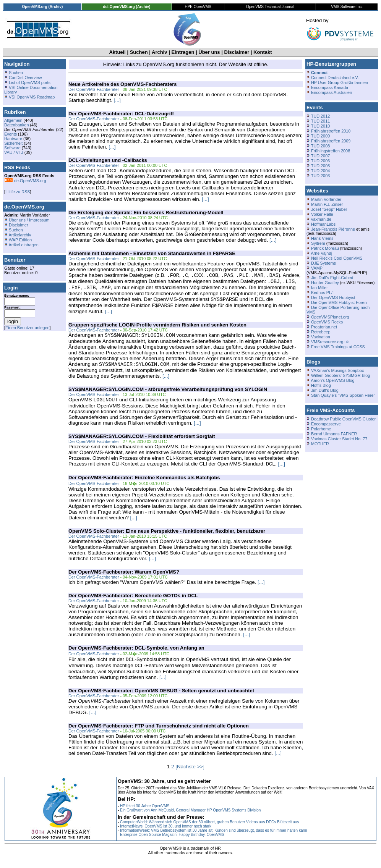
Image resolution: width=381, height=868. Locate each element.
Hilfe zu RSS (18, 192)
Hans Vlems (322, 238)
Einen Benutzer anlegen (28, 328)
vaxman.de (321, 219)
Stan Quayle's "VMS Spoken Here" (343, 395)
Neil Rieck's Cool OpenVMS (337, 258)
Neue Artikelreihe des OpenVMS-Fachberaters (122, 84)
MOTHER (320, 444)
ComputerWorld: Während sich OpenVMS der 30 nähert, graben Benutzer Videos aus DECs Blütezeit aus (209, 830)
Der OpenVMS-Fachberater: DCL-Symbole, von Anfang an (136, 655)
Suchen (139, 52)
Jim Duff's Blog (325, 390)
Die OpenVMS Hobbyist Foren (339, 302)
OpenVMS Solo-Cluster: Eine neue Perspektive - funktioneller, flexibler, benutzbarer (167, 538)
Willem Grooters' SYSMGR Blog (340, 375)
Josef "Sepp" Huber (329, 209)
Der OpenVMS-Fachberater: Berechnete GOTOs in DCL (133, 602)
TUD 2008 (320, 146)
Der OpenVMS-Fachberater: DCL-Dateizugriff (121, 114)
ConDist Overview (25, 78)
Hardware (13, 139)
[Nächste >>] (190, 775)
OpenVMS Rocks (327, 322)
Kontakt (263, 52)
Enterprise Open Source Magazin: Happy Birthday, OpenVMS (172, 843)
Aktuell (117, 52)
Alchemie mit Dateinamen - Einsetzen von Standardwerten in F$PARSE (152, 253)
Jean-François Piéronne (333, 229)
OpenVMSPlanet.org (330, 317)
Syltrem (318, 243)
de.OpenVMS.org (25, 181)
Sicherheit (13, 143)
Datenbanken (16, 125)
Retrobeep (321, 332)
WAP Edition (20, 240)
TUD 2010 (320, 126)
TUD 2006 (320, 161)
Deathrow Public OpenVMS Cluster (343, 419)
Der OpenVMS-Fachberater (94, 89)
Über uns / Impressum (29, 220)
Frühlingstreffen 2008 (331, 151)
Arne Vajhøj (321, 253)
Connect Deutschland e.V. (335, 78)
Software (12, 148)
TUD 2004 (320, 171)
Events (11, 134)
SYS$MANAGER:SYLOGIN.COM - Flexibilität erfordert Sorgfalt (142, 442)
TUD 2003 (320, 176)
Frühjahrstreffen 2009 (331, 141)
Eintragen (183, 52)
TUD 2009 (320, 136)
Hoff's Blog (321, 385)
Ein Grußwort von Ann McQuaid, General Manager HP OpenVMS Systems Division (190, 819)
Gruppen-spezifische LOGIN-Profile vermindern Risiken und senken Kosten (157, 329)
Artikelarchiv (20, 235)
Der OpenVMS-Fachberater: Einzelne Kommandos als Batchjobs (144, 484)
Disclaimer (237, 52)
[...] (118, 100)
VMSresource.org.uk (330, 342)
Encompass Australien (332, 92)
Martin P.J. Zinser (327, 204)
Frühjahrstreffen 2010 (331, 131)
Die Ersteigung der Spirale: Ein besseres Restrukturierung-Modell (146, 213)
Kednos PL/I (322, 293)
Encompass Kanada (330, 87)
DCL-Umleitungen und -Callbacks (108, 160)
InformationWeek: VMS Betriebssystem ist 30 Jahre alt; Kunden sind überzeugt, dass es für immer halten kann (214, 839)
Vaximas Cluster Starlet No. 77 (339, 439)
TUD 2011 (320, 121)
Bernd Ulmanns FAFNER (334, 434)
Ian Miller (319, 288)
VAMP (317, 268)
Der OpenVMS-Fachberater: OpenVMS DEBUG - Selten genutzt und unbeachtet (161, 699)
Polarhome (321, 429)
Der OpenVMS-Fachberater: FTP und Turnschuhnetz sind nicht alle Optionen (159, 734)
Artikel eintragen (23, 245)
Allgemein (13, 120)
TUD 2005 (320, 166)
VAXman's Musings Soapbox (338, 370)
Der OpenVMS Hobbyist (333, 297)
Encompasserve (326, 424)
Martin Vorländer (326, 199)
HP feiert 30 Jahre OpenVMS (145, 814)
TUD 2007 (320, 156)
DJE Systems (323, 263)
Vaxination (321, 337)
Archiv (159, 52)
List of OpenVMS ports (30, 82)
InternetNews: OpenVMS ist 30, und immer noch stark (166, 835)
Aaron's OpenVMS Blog (332, 380)
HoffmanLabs (323, 224)
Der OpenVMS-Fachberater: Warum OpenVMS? (124, 579)
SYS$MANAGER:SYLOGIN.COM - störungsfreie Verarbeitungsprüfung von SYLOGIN (168, 395)
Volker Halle (322, 214)
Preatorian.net (324, 327)
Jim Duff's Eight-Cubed (332, 278)
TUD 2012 (320, 116)
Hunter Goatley (325, 283)
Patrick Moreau (325, 248)
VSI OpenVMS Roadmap (32, 97)
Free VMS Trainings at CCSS (338, 347)
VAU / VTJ (14, 152)
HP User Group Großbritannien (340, 82)
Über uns (209, 52)
